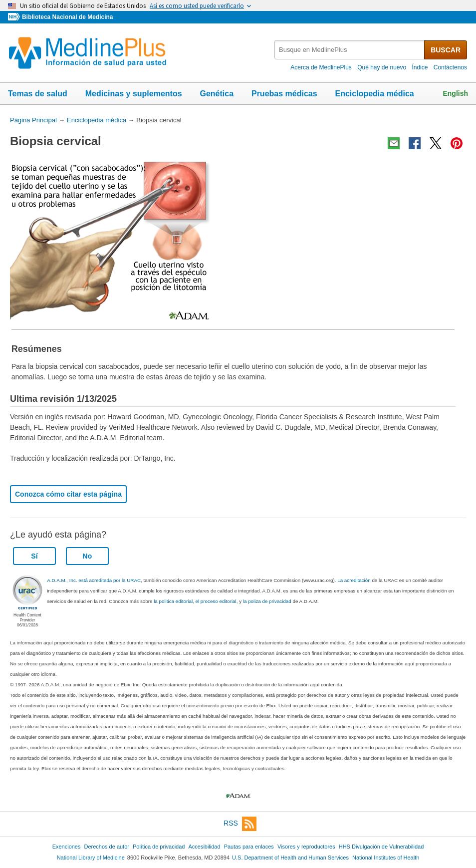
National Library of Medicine (91, 858)
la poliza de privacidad (267, 601)
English (455, 93)
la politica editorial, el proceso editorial (195, 601)
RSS (240, 824)
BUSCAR (446, 50)
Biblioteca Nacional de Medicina (67, 17)
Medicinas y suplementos (134, 94)
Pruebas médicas (284, 94)
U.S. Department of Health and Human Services (290, 858)
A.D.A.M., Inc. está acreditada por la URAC (94, 580)
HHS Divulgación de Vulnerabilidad (381, 847)
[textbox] (350, 50)
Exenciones (67, 847)
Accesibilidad (204, 847)
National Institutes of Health (386, 858)
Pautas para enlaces (249, 847)
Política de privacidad (159, 847)
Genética (217, 94)
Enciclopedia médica (374, 94)
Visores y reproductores (306, 847)
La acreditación (354, 580)
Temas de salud (38, 94)
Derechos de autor (107, 847)
